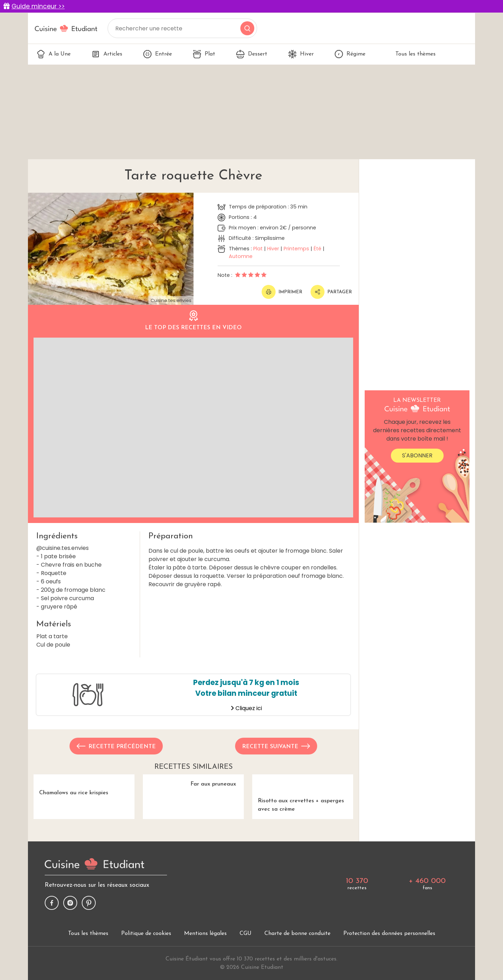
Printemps (296, 249)
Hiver (301, 54)
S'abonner (417, 455)
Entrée (158, 54)
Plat (204, 54)
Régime (350, 54)
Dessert (252, 54)
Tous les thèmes (411, 54)
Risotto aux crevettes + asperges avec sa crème (303, 816)
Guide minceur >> (38, 6)
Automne (241, 256)
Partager (331, 292)
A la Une (54, 54)
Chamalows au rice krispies (84, 812)
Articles (107, 54)
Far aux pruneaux (193, 812)
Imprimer (282, 292)
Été (318, 249)
